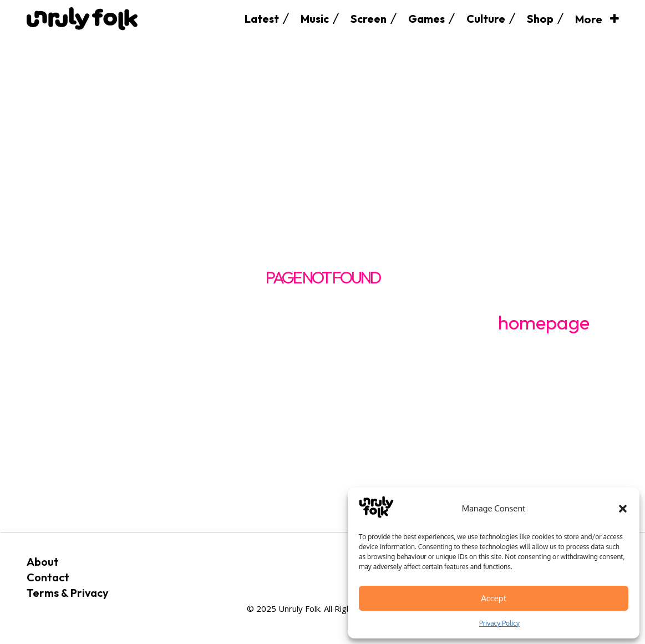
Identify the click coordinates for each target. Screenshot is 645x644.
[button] (623, 509)
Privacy (90, 593)
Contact (48, 577)
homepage (544, 322)
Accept (494, 598)
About (43, 562)
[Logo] (82, 19)
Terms (43, 593)
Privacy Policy (499, 623)
